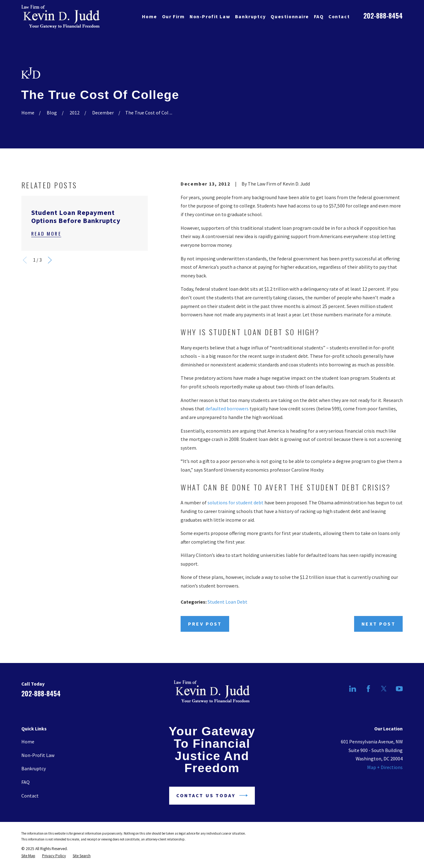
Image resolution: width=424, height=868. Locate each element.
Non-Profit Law (38, 755)
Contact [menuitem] (339, 16)
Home (28, 742)
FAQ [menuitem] (319, 16)
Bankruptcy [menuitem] (251, 16)
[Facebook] (368, 689)
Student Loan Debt (227, 602)
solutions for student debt (236, 502)
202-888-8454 (383, 16)
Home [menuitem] (150, 16)
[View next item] (50, 260)
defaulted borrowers (227, 408)
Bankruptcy (34, 768)
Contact (30, 796)
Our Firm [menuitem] (173, 16)
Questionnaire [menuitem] (290, 16)
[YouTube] (399, 689)
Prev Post (205, 624)
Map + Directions (385, 767)
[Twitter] (384, 689)
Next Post (379, 624)
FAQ (26, 782)
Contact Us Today (212, 795)
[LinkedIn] (353, 689)
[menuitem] (28, 856)
